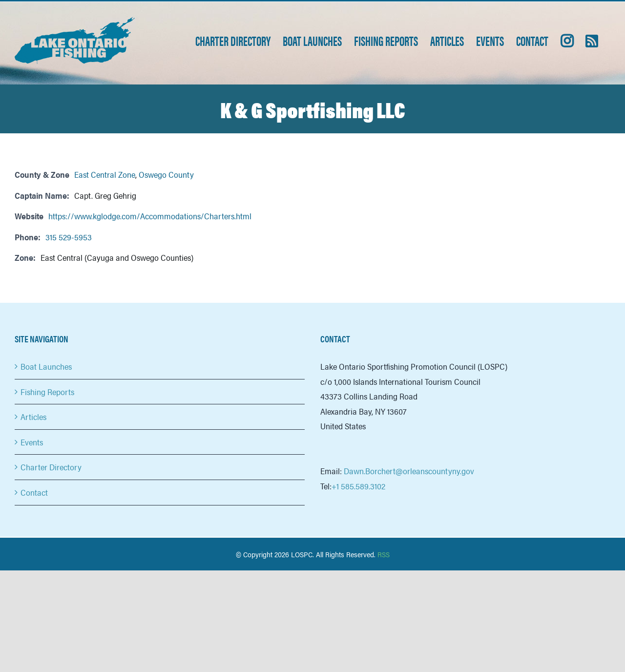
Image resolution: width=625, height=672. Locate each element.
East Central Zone (105, 174)
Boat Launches (46, 366)
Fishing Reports (47, 392)
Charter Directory (51, 467)
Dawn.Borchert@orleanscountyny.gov (409, 471)
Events (32, 442)
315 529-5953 (69, 237)
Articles (33, 417)
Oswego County (166, 174)
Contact (34, 492)
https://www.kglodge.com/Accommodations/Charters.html (150, 216)
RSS (384, 554)
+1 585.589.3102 (358, 486)
